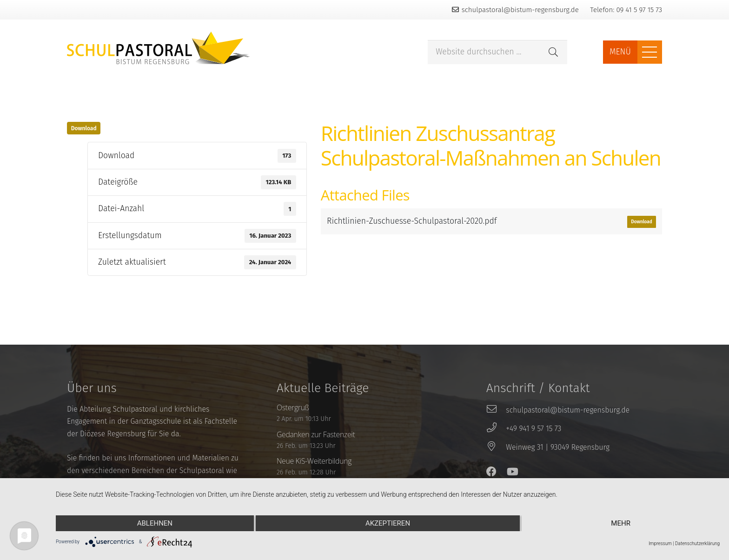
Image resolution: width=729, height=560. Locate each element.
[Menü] (650, 52)
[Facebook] (491, 472)
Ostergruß (293, 407)
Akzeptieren (388, 523)
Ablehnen (155, 523)
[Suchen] (553, 52)
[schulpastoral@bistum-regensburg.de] (496, 410)
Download (84, 128)
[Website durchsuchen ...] (497, 52)
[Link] (159, 48)
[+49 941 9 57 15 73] (496, 429)
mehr (621, 523)
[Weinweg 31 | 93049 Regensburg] (496, 447)
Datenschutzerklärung (697, 543)
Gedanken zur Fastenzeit (316, 434)
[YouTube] (513, 472)
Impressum (660, 543)
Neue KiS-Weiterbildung (314, 461)
